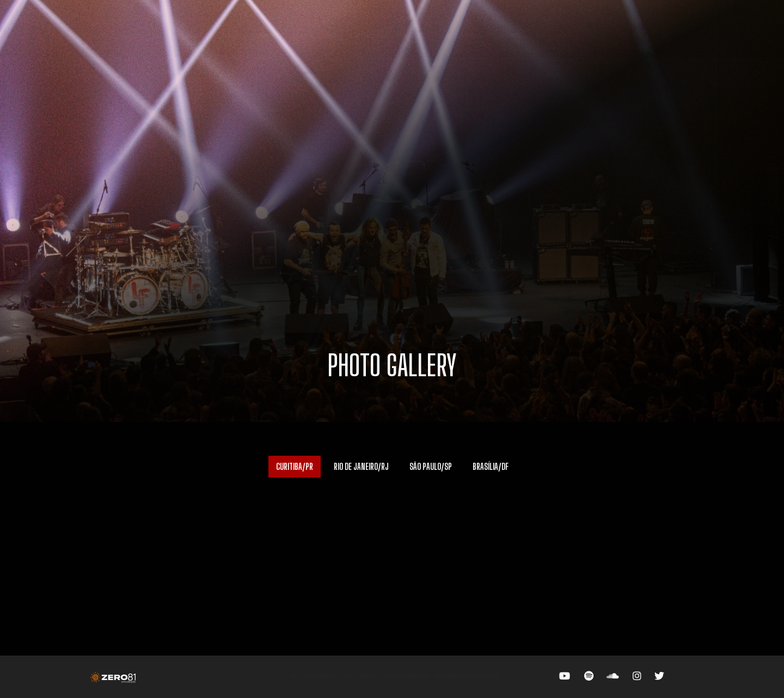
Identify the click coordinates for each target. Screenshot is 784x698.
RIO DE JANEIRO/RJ (361, 466)
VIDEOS (367, 35)
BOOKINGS (464, 35)
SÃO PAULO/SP (431, 466)
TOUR (231, 35)
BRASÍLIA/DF (491, 466)
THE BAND (318, 35)
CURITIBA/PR (295, 466)
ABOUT (270, 35)
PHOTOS (412, 35)
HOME (193, 35)
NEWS (510, 35)
